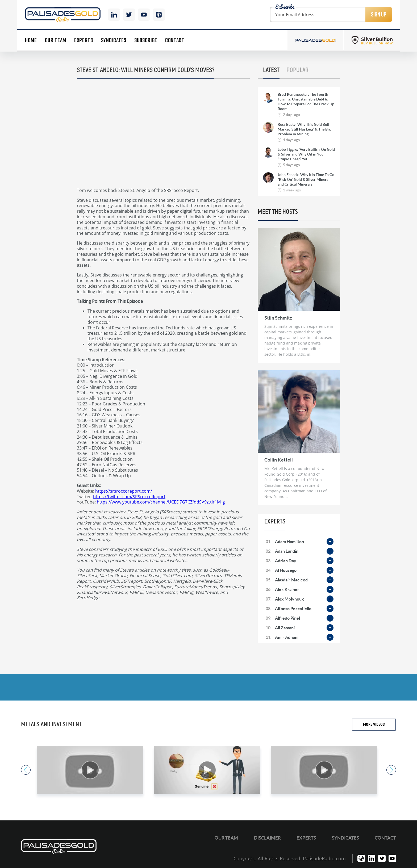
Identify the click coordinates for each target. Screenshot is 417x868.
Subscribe (146, 40)
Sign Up (379, 14)
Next (391, 770)
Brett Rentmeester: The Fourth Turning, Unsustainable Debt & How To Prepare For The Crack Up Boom (306, 102)
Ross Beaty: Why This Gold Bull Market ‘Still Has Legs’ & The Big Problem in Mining (304, 129)
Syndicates (114, 40)
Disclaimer (267, 838)
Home (31, 40)
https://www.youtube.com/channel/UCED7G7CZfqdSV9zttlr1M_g (161, 502)
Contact (175, 40)
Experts (84, 40)
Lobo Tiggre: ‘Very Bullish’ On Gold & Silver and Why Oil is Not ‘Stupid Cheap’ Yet (306, 154)
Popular (297, 70)
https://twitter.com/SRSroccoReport (129, 496)
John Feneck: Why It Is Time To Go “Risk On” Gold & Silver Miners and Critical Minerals (306, 179)
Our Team (56, 40)
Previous (26, 770)
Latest (271, 70)
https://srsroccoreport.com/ (124, 491)
